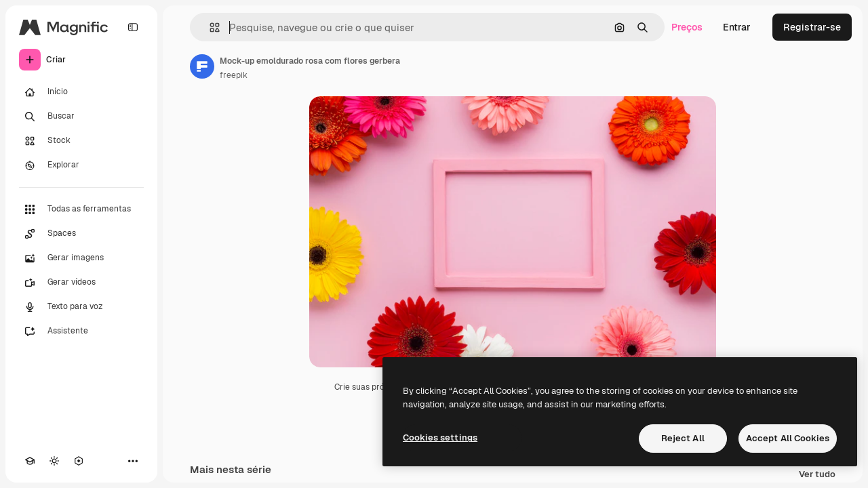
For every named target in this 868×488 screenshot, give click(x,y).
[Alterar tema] (54, 461)
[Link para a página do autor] (202, 66)
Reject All (683, 438)
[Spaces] (81, 234)
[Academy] (30, 461)
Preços (687, 27)
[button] (209, 27)
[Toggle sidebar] (133, 27)
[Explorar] (81, 165)
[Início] (81, 92)
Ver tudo (817, 475)
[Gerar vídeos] (81, 283)
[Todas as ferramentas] (81, 209)
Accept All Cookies (788, 438)
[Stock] (81, 141)
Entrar (737, 27)
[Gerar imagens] (81, 258)
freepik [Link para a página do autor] (234, 75)
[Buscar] (81, 117)
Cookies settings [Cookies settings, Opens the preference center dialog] (440, 438)
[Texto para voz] (81, 307)
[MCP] (79, 461)
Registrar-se (812, 27)
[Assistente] (81, 331)
